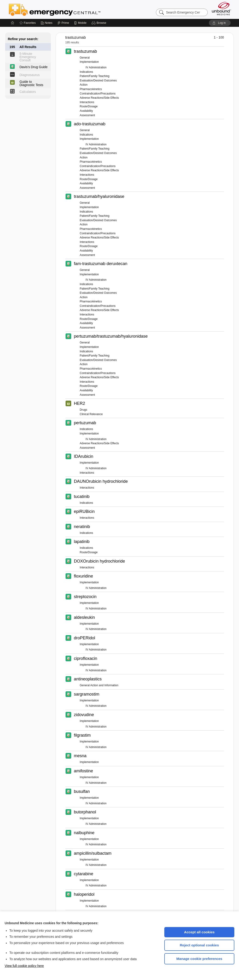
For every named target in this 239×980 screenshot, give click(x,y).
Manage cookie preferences (199, 959)
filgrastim (82, 735)
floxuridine (84, 576)
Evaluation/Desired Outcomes (98, 80)
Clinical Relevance (91, 414)
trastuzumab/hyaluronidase (99, 196)
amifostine (84, 771)
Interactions (87, 102)
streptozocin (85, 597)
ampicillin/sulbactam (93, 853)
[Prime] (63, 23)
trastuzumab (86, 51)
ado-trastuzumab (90, 124)
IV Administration (96, 67)
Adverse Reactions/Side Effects (99, 98)
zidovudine (84, 715)
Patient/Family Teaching (95, 76)
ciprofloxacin (86, 658)
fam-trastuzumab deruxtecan (101, 264)
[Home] (13, 23)
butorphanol (85, 812)
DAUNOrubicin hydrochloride (101, 481)
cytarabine (84, 874)
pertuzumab (85, 423)
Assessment (87, 115)
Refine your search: (23, 39)
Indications (86, 72)
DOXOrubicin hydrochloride (100, 561)
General (85, 58)
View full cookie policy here (24, 966)
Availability (86, 111)
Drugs (84, 410)
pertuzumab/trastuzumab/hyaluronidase (111, 336)
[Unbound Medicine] (221, 9)
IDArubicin (84, 456)
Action (84, 85)
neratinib (82, 527)
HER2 (80, 403)
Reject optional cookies (199, 945)
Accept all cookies (199, 932)
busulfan (82, 791)
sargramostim (87, 694)
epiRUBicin (84, 511)
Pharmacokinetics (91, 89)
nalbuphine (84, 833)
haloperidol (84, 894)
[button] (100, 23)
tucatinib (82, 497)
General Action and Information (99, 685)
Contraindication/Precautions (98, 94)
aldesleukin (84, 617)
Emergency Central (67, 9)
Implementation (89, 62)
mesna (80, 756)
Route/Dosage (89, 106)
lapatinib (82, 542)
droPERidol (85, 638)
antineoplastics (88, 679)
